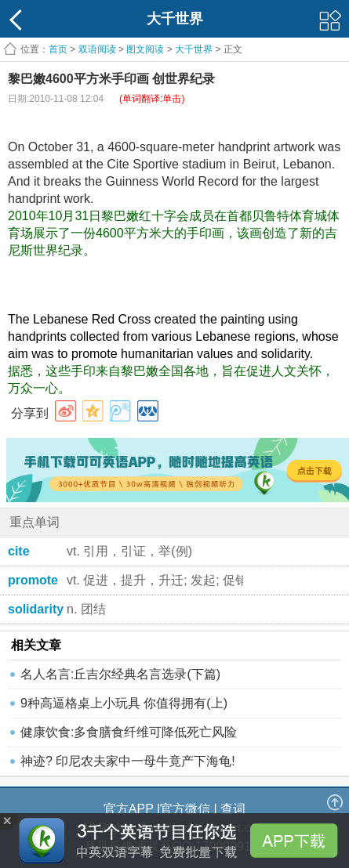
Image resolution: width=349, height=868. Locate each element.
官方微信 (185, 809)
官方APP (129, 809)
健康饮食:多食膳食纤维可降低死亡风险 (129, 732)
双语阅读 (97, 49)
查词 (233, 809)
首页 (58, 49)
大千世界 (194, 49)
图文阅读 (145, 49)
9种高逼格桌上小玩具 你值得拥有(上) (124, 703)
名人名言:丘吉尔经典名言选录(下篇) (120, 674)
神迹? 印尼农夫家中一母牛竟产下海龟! (128, 761)
